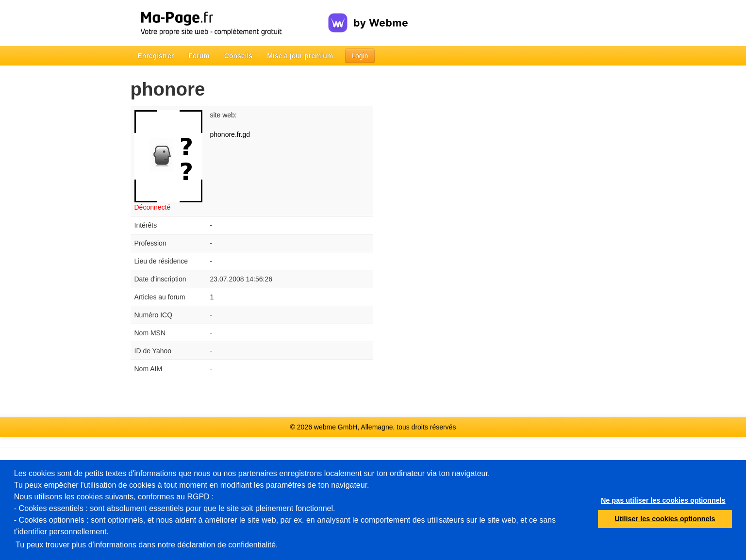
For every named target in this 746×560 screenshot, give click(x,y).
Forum (199, 56)
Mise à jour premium (300, 56)
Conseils (238, 56)
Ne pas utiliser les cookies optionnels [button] (663, 500)
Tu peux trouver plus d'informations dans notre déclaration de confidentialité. (147, 545)
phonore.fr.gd (230, 134)
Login (360, 56)
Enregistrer (156, 56)
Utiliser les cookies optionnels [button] (665, 519)
